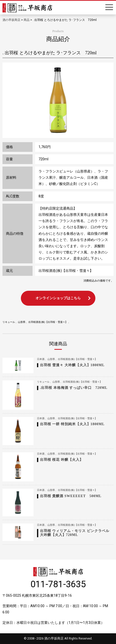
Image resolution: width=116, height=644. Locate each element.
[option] (58, 100)
